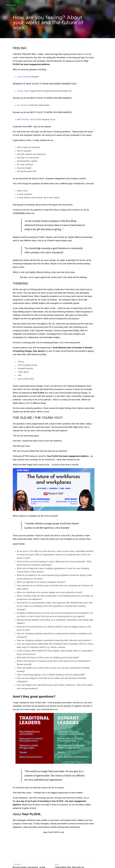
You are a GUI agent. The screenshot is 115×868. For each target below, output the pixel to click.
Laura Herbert (23, 77)
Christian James (28, 119)
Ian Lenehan (22, 105)
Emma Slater (23, 91)
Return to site (10, 5)
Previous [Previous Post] (17, 841)
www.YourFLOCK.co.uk (57, 809)
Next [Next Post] (61, 841)
